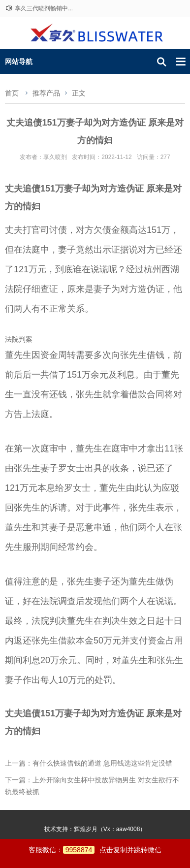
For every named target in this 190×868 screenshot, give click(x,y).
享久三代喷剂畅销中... (44, 8)
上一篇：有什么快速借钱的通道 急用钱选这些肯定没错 (89, 763)
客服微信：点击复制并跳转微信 (95, 850)
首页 (12, 93)
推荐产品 (46, 93)
